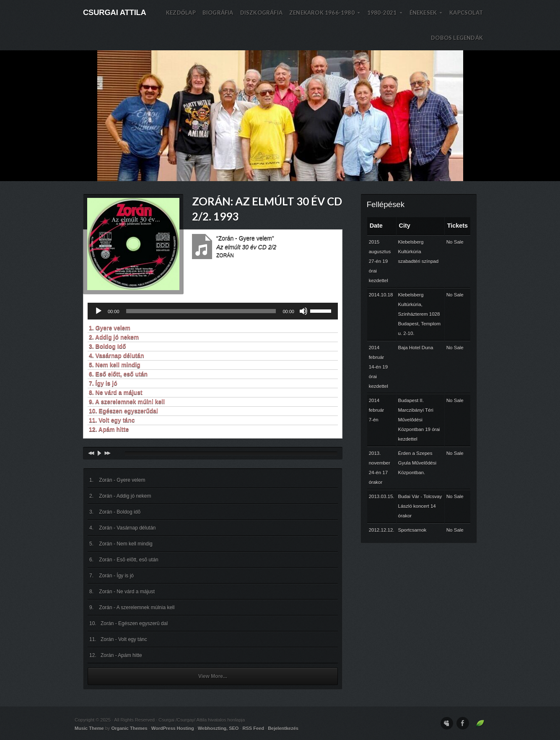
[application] (213, 311)
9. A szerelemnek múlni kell (127, 402)
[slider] (201, 311)
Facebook (463, 723)
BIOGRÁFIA (218, 13)
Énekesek (426, 17)
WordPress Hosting (173, 728)
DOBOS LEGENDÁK (457, 38)
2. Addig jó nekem (114, 337)
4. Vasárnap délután (117, 356)
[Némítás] (303, 311)
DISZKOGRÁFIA (261, 13)
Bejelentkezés (283, 728)
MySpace (447, 723)
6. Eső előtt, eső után (118, 374)
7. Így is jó (103, 383)
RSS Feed (253, 728)
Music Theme (89, 728)
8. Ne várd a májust (116, 392)
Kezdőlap (181, 13)
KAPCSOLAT (466, 13)
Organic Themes (129, 728)
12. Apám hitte (109, 429)
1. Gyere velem (110, 328)
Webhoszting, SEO (218, 728)
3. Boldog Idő (108, 346)
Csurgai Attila (115, 12)
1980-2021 (385, 17)
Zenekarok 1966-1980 (325, 17)
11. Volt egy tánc (112, 420)
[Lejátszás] (99, 311)
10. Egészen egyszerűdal (123, 411)
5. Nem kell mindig (115, 365)
